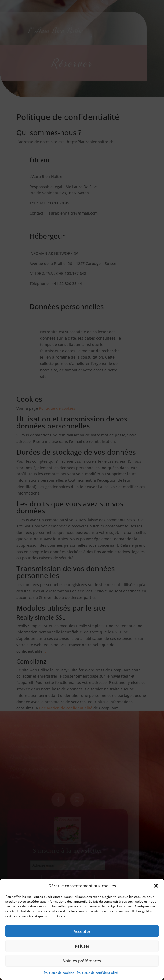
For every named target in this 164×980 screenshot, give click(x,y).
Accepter (82, 931)
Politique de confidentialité (97, 973)
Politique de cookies (59, 973)
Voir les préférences (82, 961)
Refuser (82, 946)
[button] (156, 886)
